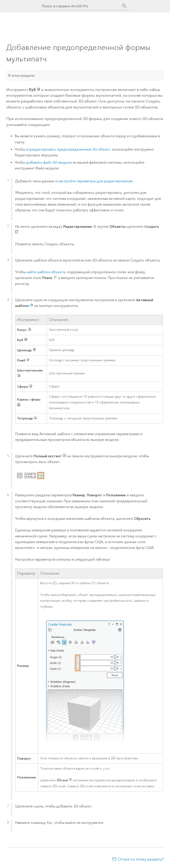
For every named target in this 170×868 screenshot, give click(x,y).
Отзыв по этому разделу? (141, 859)
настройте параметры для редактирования (95, 181)
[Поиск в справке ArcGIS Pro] (81, 6)
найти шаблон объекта (46, 272)
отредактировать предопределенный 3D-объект (68, 149)
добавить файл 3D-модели (49, 162)
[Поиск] (124, 6)
